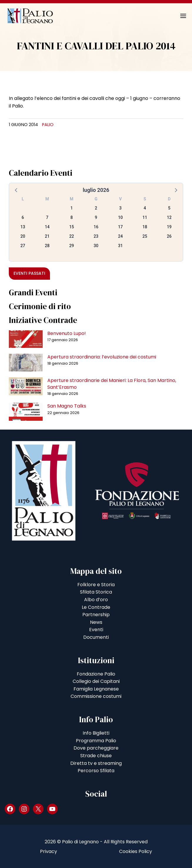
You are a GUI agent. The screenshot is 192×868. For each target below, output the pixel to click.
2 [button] (96, 208)
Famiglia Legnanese (96, 689)
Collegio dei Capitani (96, 681)
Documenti (96, 637)
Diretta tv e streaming (96, 763)
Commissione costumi (96, 696)
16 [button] (96, 227)
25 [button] (145, 236)
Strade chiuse (96, 756)
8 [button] (72, 217)
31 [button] (121, 246)
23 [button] (96, 236)
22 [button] (72, 236)
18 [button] (145, 227)
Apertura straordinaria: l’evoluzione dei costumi (102, 357)
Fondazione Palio (96, 674)
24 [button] (121, 236)
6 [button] (23, 217)
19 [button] (169, 227)
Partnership (96, 615)
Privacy (49, 851)
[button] (16, 190)
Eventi (96, 630)
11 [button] (145, 217)
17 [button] (121, 227)
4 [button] (145, 208)
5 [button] (169, 208)
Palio (48, 125)
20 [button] (23, 236)
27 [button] (23, 246)
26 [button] (169, 236)
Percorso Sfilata (96, 771)
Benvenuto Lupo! (67, 333)
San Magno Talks (67, 406)
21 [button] (47, 236)
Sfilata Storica (96, 592)
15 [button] (72, 227)
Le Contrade (96, 607)
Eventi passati (29, 273)
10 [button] (121, 217)
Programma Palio (96, 741)
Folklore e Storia (96, 585)
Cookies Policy (136, 851)
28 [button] (47, 246)
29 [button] (72, 246)
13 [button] (23, 227)
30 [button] (96, 246)
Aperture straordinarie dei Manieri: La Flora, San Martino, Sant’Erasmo (112, 384)
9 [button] (96, 217)
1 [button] (72, 208)
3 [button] (121, 208)
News (96, 622)
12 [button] (169, 217)
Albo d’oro (96, 600)
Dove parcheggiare (96, 748)
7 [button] (47, 217)
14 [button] (47, 227)
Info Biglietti (96, 733)
